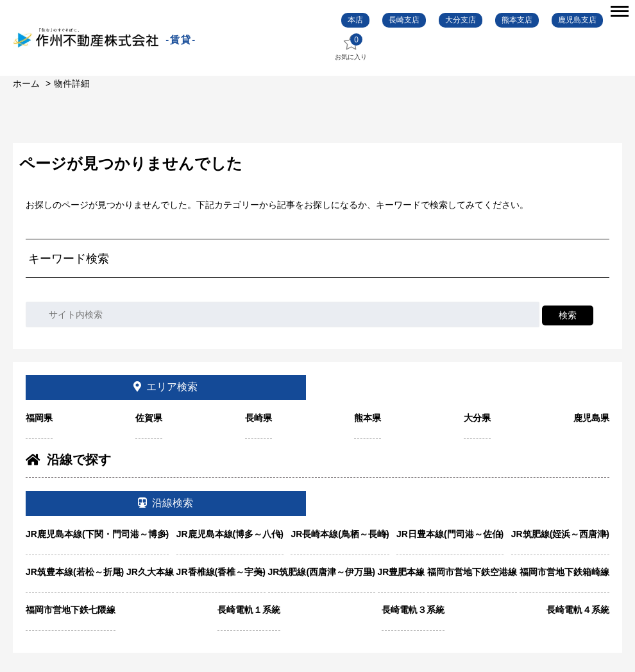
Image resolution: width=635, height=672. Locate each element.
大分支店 (461, 20)
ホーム (26, 83)
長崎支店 (404, 20)
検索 (568, 315)
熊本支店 (517, 20)
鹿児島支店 (577, 20)
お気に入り (351, 47)
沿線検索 (165, 503)
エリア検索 (165, 387)
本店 (355, 20)
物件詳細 (72, 83)
